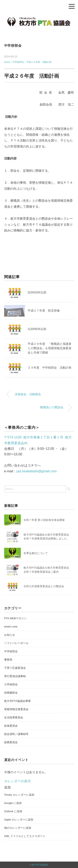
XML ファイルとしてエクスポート (25, 836)
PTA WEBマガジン (15, 618)
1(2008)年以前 (37, 329)
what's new (11, 627)
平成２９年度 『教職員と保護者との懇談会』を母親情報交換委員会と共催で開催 (50, 348)
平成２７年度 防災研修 (44, 311)
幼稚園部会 (11, 693)
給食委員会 (11, 726)
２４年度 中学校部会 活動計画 (50, 368)
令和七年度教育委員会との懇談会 (44, 586)
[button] (7, 787)
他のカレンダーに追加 (18, 828)
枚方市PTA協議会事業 (17, 701)
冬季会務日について (36, 553)
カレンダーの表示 (17, 781)
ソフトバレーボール (16, 643)
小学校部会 (11, 684)
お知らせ (10, 635)
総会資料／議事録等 (16, 734)
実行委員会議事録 (15, 676)
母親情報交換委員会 (16, 709)
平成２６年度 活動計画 (39, 62)
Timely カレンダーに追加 (19, 795)
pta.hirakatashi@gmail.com (37, 471)
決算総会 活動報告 (28, 394)
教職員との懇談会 (52, 407)
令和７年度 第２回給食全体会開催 (44, 520)
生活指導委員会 (14, 717)
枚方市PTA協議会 (40, 865)
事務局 (8, 660)
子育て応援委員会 (15, 668)
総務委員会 (11, 742)
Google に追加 (13, 803)
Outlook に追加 (13, 811)
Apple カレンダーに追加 (19, 820)
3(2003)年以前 (37, 292)
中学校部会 (13, 46)
